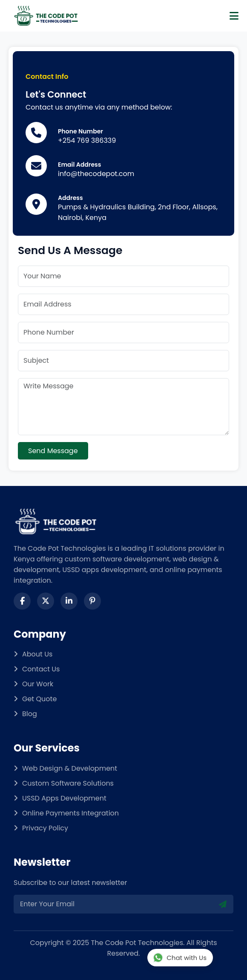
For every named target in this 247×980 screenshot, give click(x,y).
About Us (37, 654)
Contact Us (41, 669)
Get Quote (39, 699)
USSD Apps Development (64, 798)
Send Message (53, 451)
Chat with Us (180, 958)
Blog (30, 714)
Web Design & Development (70, 768)
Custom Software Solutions (68, 783)
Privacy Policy (45, 828)
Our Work (38, 684)
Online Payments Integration (70, 813)
